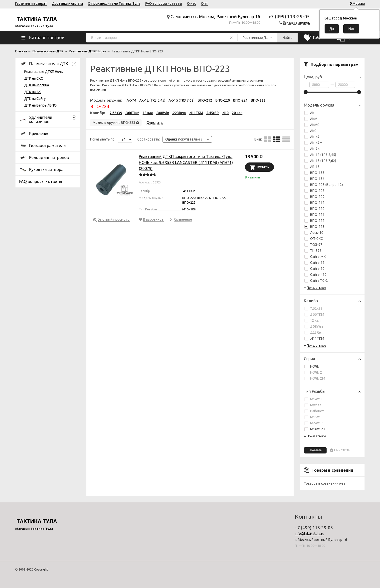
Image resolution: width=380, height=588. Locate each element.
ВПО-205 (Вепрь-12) (324, 185)
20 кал (237, 113)
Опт (204, 3)
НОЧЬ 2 (313, 372)
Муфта (313, 405)
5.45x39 (212, 113)
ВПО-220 (317, 209)
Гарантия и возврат (31, 3)
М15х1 (313, 417)
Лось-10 (314, 233)
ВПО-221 (317, 215)
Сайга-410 (315, 275)
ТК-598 (313, 251)
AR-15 (312, 167)
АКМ (311, 119)
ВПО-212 (317, 203)
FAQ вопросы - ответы (164, 3)
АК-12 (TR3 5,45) (323, 155)
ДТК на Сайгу (35, 99)
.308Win (314, 326)
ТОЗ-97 (313, 245)
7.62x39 (313, 308)
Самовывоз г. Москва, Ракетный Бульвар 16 (215, 16)
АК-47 (312, 137)
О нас (191, 3)
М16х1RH (315, 429)
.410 (225, 113)
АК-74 (315, 149)
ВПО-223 (314, 227)
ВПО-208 (314, 191)
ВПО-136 (314, 179)
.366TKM (314, 314)
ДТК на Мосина (37, 85)
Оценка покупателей (184, 139)
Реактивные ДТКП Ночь (44, 72)
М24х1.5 (314, 423)
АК (309, 113)
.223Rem (314, 332)
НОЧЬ (312, 366)
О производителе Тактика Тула (114, 3)
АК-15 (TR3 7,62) (323, 161)
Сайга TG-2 (316, 281)
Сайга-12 (314, 263)
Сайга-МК (315, 257)
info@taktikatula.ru (310, 534)
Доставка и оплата (67, 3)
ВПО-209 (314, 197)
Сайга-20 (314, 269)
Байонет (314, 411)
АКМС (312, 125)
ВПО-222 (317, 221)
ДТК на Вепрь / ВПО (40, 105)
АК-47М (313, 143)
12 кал (312, 320)
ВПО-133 (314, 173)
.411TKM (314, 338)
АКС (310, 131)
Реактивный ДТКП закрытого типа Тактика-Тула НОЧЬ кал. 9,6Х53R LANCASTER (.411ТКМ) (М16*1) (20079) (186, 162)
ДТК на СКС (34, 78)
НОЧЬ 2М (315, 378)
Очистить (342, 450)
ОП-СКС (314, 239)
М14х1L (313, 399)
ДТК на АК (32, 92)
